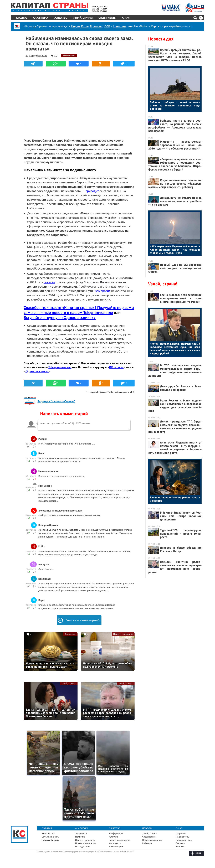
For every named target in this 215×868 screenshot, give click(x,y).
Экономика (70, 634)
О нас (126, 18)
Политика (80, 836)
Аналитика (41, 18)
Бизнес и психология (119, 839)
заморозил (103, 291)
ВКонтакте (117, 367)
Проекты (147, 828)
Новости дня (161, 39)
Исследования (83, 846)
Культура (113, 836)
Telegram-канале (60, 367)
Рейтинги (147, 843)
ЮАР (107, 26)
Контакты (181, 846)
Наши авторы (183, 836)
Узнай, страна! (83, 18)
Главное (22, 18)
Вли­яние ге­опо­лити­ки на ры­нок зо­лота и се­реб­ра (175, 499)
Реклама (180, 843)
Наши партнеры (184, 839)
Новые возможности (86, 843)
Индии (76, 26)
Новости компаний (152, 839)
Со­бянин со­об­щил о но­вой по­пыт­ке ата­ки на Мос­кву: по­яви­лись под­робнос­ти (175, 105)
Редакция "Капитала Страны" (57, 401)
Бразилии (96, 26)
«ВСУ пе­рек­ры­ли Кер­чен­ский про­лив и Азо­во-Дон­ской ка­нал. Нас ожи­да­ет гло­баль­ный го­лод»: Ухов (175, 250)
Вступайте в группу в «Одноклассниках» (68, 317)
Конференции (116, 833)
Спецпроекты (108, 18)
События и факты (51, 836)
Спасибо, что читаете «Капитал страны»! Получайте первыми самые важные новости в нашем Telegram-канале (78, 310)
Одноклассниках (37, 371)
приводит (111, 191)
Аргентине (120, 26)
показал (49, 282)
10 (55, 56)
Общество (61, 18)
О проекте (181, 833)
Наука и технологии (123, 634)
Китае (85, 26)
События (47, 828)
